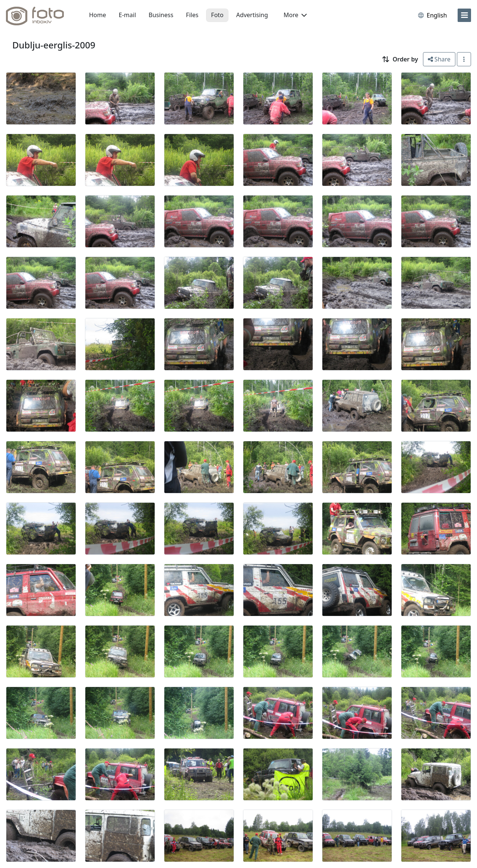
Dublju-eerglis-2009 (54, 45)
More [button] (295, 15)
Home (98, 15)
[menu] (464, 15)
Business (161, 15)
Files (192, 15)
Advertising (252, 15)
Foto (217, 15)
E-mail (127, 15)
